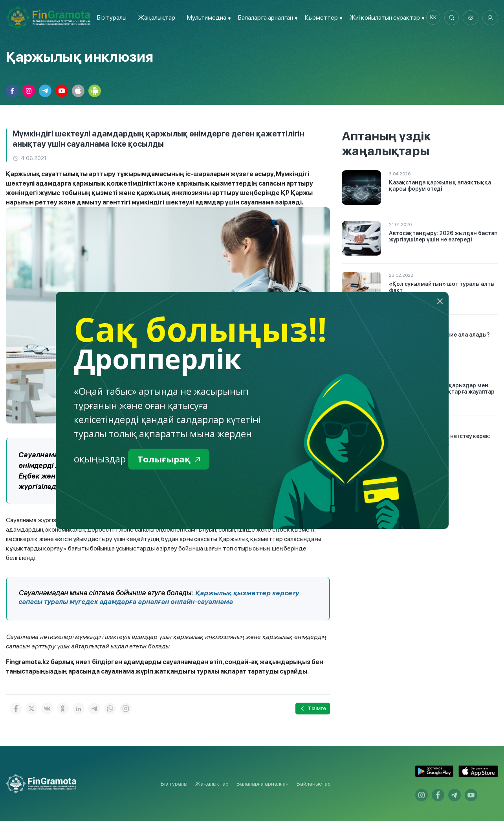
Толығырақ (171, 459)
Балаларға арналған (263, 784)
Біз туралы (110, 17)
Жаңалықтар (155, 17)
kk (431, 18)
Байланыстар (314, 784)
